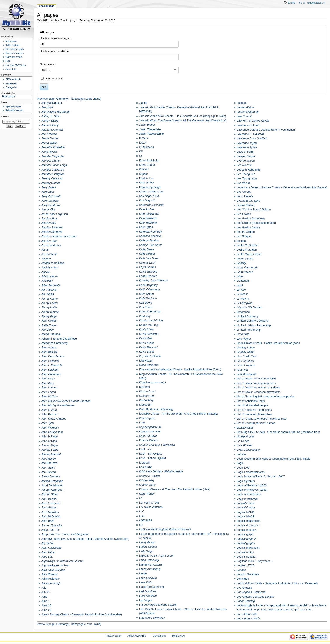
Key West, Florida (150, 356)
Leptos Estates (246, 205)
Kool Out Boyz (148, 436)
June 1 (45, 601)
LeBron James (246, 161)
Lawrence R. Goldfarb (250, 134)
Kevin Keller (147, 343)
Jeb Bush (47, 107)
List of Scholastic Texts (251, 401)
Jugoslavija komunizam (56, 565)
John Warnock (50, 428)
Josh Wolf (47, 521)
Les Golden (244, 214)
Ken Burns (146, 303)
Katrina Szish (147, 263)
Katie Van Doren (149, 258)
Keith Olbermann (149, 289)
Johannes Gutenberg (54, 343)
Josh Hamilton (50, 512)
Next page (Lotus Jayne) (86, 99)
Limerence (243, 312)
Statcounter (8, 97)
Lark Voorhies (148, 591)
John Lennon (49, 388)
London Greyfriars (248, 574)
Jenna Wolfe (49, 143)
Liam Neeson (245, 272)
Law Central (244, 116)
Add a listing (12, 45)
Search (5, 116)
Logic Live (243, 468)
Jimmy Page (49, 316)
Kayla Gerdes (148, 267)
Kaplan (143, 174)
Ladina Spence (148, 547)
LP (141, 525)
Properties (11, 83)
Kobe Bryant (147, 418)
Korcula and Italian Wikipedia (157, 445)
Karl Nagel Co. (148, 201)
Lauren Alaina (245, 107)
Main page (11, 41)
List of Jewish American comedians (258, 388)
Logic (240, 463)
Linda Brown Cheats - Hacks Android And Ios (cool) (268, 343)
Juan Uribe (48, 552)
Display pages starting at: (55, 38)
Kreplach (145, 463)
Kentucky (145, 316)
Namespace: (48, 64)
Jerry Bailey (49, 187)
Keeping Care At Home (153, 281)
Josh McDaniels (51, 517)
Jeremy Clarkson (52, 178)
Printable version (15, 110)
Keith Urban (146, 294)
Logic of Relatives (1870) (252, 485)
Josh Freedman (51, 503)
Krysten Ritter (148, 485)
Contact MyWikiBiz (16, 65)
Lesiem (241, 241)
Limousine (243, 334)
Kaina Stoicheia (149, 161)
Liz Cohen (243, 441)
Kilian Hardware (149, 365)
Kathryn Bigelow (149, 240)
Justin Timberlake (150, 129)
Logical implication (248, 548)
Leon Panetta (245, 196)
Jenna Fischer (50, 138)
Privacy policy (113, 636)
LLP (142, 516)
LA (141, 498)
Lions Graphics (246, 365)
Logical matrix (245, 552)
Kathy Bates (147, 249)
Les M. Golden (246, 232)
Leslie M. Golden (247, 245)
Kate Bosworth (148, 218)
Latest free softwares (152, 618)
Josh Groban (49, 508)
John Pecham (50, 414)
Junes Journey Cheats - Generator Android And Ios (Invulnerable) (82, 614)
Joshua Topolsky (52, 526)
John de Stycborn (52, 432)
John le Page (49, 436)
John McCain (49, 397)
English (292, 3)
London (241, 570)
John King (47, 383)
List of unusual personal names (256, 423)
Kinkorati (144, 387)
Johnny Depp (50, 445)
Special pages (13, 106)
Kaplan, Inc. (146, 178)
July (44, 588)
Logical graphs (246, 543)
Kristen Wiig (147, 480)
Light (240, 285)
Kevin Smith (147, 352)
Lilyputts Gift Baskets (250, 307)
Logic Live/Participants (251, 472)
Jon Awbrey (49, 459)
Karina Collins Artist (151, 192)
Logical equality (246, 530)
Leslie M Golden (247, 250)
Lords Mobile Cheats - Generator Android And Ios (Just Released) (277, 583)
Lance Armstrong (150, 569)
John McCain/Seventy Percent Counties (66, 401)
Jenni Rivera (49, 152)
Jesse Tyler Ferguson (55, 214)
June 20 (46, 610)
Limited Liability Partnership (254, 325)
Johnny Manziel (51, 454)
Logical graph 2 (246, 539)
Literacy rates (245, 428)
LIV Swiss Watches (151, 507)
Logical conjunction (249, 521)
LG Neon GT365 (149, 503)
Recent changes (15, 53)
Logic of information (249, 494)
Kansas (144, 169)
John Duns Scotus (53, 356)
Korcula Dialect (148, 440)
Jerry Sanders (50, 201)
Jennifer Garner (51, 161)
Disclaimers (159, 636)
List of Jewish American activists (257, 379)
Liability (241, 263)
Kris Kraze (146, 467)
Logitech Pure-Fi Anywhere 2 (255, 561)
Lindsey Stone (246, 352)
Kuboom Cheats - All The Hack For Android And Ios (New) (175, 489)
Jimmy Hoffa (49, 307)
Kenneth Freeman (150, 312)
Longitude (243, 579)
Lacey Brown (147, 542)
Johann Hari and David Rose (59, 339)
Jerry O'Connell (51, 196)
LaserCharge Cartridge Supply (158, 605)
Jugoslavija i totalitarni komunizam (62, 561)
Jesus (45, 250)
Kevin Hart (146, 338)
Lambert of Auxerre (151, 565)
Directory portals (15, 49)
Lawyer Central (246, 156)
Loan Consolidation (249, 450)
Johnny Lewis (50, 450)
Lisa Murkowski (246, 374)
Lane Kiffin (146, 582)
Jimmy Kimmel (50, 312)
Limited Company (248, 316)
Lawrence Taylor (247, 143)
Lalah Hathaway (149, 560)
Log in (302, 3)
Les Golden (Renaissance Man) (256, 223)
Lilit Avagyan (245, 303)
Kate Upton (146, 227)
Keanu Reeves (148, 276)
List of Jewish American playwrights (259, 392)
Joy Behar (48, 543)
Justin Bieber (147, 125)
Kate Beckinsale (149, 214)
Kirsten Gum (147, 396)
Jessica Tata (49, 241)
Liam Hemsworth (247, 268)
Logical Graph (245, 503)
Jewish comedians (53, 263)
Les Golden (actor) (248, 228)
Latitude (242, 103)
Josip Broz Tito (51, 530)
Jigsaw (46, 272)
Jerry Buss (48, 192)
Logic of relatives (247, 499)
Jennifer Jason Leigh (54, 165)
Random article (14, 57)
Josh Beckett (49, 499)
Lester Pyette (245, 259)
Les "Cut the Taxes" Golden (254, 210)
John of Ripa (49, 441)
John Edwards (50, 361)
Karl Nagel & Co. (149, 196)
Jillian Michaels (51, 285)
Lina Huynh (244, 339)
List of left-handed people (252, 405)
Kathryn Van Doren (151, 245)
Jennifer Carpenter (53, 156)
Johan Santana (51, 334)
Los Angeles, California (251, 592)
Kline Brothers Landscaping (156, 409)
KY (141, 156)
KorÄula (145, 449)
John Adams (49, 348)
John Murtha (49, 410)
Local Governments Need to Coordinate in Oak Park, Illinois (274, 459)
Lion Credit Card (247, 356)
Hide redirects (54, 79)
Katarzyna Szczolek (151, 205)
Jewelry (46, 259)
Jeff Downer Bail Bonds (56, 112)
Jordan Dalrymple (52, 481)
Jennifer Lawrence (53, 170)
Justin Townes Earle (151, 134)
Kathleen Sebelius (150, 236)
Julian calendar (51, 579)
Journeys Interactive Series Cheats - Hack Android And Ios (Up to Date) (85, 539)
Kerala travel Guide (151, 321)
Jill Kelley (47, 281)
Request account (316, 3)
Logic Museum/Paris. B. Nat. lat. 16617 (261, 476)
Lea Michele (244, 165)
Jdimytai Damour (52, 103)
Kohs (142, 423)
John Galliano (50, 370)
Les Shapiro (244, 236)
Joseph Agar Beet (52, 490)
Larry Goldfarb (148, 596)
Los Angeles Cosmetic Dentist (255, 597)
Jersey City (48, 210)
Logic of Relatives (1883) (252, 490)
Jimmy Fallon (50, 303)
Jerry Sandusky (51, 205)
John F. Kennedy (52, 365)
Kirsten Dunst (147, 392)
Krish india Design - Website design (161, 471)
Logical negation (247, 557)
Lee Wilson (244, 183)
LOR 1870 (145, 520)
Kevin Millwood (148, 347)
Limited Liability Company (253, 321)
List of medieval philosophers (255, 414)
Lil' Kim (241, 290)
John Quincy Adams (54, 419)
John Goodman (51, 374)
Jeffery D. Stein (51, 116)
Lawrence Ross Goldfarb (252, 138)
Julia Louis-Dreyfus (53, 570)
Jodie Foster (49, 325)
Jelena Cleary (50, 125)
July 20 (46, 592)
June (44, 597)
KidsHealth (146, 361)
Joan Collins (49, 321)
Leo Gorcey (244, 192)
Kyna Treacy (147, 494)
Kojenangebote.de (150, 427)
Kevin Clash (147, 330)
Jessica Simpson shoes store (59, 236)
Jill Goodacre (49, 276)
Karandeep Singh (150, 187)
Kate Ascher (147, 209)
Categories (11, 87)
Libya (240, 276)
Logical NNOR (246, 517)
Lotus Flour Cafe (247, 614)
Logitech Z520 (246, 565)
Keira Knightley (148, 285)
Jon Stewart (49, 472)
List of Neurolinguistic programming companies (266, 397)
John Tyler (48, 423)
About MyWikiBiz (137, 636)
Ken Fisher (146, 307)
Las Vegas (146, 600)
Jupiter (143, 103)
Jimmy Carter (50, 299)
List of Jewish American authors (256, 383)
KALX (143, 143)
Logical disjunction (248, 526)
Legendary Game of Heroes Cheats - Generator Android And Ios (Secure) (282, 187)
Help (8, 61)
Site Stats (11, 69)
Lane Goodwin (148, 578)
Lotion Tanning (246, 601)
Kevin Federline (149, 334)
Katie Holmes (147, 254)
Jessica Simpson (52, 232)
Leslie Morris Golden (250, 254)
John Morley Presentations (58, 405)
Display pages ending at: (55, 51)
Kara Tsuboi (146, 183)
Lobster (241, 454)
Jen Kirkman (49, 134)
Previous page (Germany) (53, 99)
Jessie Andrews (51, 245)
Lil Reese (243, 294)
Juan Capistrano (51, 548)
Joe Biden (47, 330)
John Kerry (48, 379)
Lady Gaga (146, 551)
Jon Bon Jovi (49, 463)
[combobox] (109, 70)
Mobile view (179, 636)
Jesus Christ (49, 254)
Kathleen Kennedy (150, 232)
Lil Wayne (243, 299)
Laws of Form (245, 152)
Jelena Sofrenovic (52, 130)
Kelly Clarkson (148, 298)
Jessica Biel (49, 223)
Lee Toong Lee (246, 174)
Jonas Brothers (51, 476)
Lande (143, 573)
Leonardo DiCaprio (249, 201)
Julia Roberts (49, 574)
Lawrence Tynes (247, 147)
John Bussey (49, 352)
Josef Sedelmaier (52, 485)
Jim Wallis (48, 294)
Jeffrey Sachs (50, 121)
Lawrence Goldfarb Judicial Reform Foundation (266, 130)
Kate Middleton (148, 223)
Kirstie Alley (146, 400)
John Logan (49, 392)
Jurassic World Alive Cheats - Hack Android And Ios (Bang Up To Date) (183, 116)
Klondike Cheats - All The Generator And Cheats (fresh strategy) (179, 414)
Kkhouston (146, 405)
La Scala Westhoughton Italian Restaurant (165, 529)
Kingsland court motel (152, 383)
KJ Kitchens (146, 147)
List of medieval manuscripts (254, 410)
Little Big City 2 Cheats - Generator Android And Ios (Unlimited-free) (278, 432)
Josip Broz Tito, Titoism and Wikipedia (65, 534)
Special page (47, 6)
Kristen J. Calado (150, 476)
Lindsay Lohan (246, 348)
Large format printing (152, 587)
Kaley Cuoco (147, 165)
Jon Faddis (48, 468)
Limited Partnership (249, 330)
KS (141, 152)
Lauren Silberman (248, 112)
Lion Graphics (245, 361)
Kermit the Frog (149, 325)
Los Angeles (244, 588)
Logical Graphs (246, 508)
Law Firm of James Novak (253, 121)
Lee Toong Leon (247, 178)
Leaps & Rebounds (249, 170)
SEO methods (13, 79)
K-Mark (144, 138)
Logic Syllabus (246, 481)
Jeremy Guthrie (51, 183)
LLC (142, 512)
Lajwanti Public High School (156, 556)
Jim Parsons (49, 290)
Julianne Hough (51, 583)
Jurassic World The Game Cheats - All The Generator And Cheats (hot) (183, 120)
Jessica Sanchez (52, 228)
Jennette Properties (53, 147)
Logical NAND (246, 512)
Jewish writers (50, 268)
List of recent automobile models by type (262, 419)
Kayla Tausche (148, 272)
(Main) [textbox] (46, 70)
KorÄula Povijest (150, 454)
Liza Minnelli (244, 445)
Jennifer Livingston (53, 174)
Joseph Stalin (50, 494)
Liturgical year (245, 436)
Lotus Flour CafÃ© (248, 619)
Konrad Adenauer (150, 432)
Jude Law (47, 557)
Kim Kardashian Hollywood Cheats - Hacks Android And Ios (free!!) (180, 369)
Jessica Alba (49, 219)
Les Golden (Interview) (251, 219)
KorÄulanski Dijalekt (153, 458)
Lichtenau (243, 281)
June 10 (46, 605)
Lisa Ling (242, 370)
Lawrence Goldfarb (249, 125)
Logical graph (245, 534)
